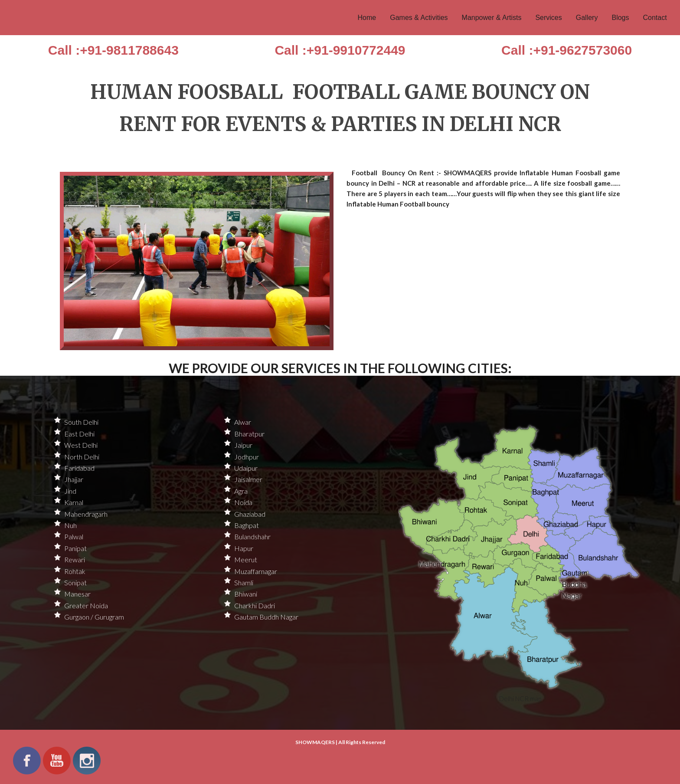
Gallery (587, 18)
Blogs (620, 18)
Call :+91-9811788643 (113, 50)
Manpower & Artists (492, 18)
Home (367, 18)
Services (548, 18)
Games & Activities (419, 18)
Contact (655, 18)
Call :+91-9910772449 (340, 50)
